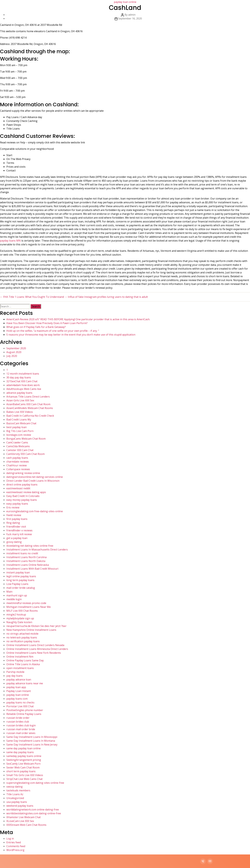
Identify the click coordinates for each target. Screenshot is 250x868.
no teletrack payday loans (22, 637)
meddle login (14, 599)
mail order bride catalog (21, 588)
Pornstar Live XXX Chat (20, 706)
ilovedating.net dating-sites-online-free (30, 546)
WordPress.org (15, 850)
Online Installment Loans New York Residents (34, 653)
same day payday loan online (24, 748)
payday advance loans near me (25, 683)
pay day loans (15, 676)
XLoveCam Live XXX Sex (20, 821)
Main (9, 592)
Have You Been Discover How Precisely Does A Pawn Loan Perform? (47, 323)
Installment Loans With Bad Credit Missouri (32, 569)
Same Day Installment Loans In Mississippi (32, 737)
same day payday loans (20, 752)
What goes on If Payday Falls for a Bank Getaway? (36, 327)
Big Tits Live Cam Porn (20, 431)
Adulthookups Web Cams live (24, 389)
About (168, 7)
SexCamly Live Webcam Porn (23, 764)
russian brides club (18, 722)
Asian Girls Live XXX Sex (20, 400)
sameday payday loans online (24, 756)
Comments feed (16, 846)
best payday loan (17, 427)
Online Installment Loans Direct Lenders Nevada (35, 645)
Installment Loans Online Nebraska (28, 565)
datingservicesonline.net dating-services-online (35, 477)
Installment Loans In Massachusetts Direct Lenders (37, 550)
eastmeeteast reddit (18, 488)
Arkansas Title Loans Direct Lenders (28, 397)
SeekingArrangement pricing (24, 760)
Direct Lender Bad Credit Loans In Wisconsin (33, 481)
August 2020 (14, 352)
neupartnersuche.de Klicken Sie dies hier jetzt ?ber (36, 626)
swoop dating (15, 787)
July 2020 (12, 356)
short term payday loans (21, 771)
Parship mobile (15, 672)
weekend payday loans (20, 806)
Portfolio (196, 7)
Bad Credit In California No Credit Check (30, 416)
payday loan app (16, 687)
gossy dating (14, 542)
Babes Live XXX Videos (20, 412)
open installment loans (20, 668)
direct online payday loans (22, 485)
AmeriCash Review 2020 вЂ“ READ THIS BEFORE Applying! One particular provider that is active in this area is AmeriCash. (78, 319)
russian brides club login (21, 725)
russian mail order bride (21, 729)
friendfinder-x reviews (19, 530)
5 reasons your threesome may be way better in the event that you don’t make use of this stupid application (71, 335)
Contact (211, 7)
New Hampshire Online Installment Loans (31, 630)
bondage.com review (19, 435)
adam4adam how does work (23, 385)
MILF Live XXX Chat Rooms (22, 611)
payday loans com (17, 699)
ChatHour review (17, 465)
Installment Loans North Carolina (26, 557)
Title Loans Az (15, 794)
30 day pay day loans (19, 377)
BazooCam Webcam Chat (21, 423)
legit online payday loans (21, 576)
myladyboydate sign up (20, 618)
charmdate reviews (18, 462)
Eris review (13, 507)
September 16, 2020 (130, 18)
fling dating (13, 523)
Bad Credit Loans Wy (19, 420)
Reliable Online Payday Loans (24, 714)
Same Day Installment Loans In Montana (31, 741)
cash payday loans (17, 458)
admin (132, 15)
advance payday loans (19, 393)
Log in (10, 839)
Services (181, 7)
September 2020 (16, 348)
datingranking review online (23, 473)
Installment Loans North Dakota (26, 561)
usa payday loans (17, 802)
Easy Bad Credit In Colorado (23, 496)
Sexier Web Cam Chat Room (23, 767)
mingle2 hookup (16, 615)
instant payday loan (18, 572)
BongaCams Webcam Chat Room (26, 439)
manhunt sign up (17, 595)
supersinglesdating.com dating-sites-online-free (35, 783)
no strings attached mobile (22, 634)
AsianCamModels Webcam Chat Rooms (30, 408)
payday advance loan (19, 680)
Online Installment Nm (20, 657)
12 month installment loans (23, 374)
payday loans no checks (20, 702)
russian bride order (18, 718)
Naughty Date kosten (19, 622)
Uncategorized (15, 798)
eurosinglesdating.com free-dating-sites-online (35, 511)
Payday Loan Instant (19, 691)
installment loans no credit (22, 553)
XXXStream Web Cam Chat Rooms (26, 825)
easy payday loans (17, 504)
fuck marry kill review (19, 534)
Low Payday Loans (17, 584)
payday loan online (18, 695)
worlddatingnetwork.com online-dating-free (33, 810)
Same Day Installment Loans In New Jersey (32, 745)
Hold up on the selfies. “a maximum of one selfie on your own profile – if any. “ (53, 331)
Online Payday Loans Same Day (25, 660)
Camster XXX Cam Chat (20, 450)
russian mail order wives (21, 733)
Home (156, 7)
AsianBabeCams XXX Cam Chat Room (28, 404)
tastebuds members (18, 790)
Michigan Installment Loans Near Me (29, 607)
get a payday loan (17, 538)
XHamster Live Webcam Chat (24, 817)
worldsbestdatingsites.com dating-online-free (34, 813)
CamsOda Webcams (18, 446)
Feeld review (14, 515)
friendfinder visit (16, 527)
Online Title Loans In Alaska (23, 664)
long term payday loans (20, 580)
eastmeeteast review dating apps (26, 492)
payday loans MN (10, 241)
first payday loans (17, 519)
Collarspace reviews (18, 469)
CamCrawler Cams (17, 442)
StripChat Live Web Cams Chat (24, 779)
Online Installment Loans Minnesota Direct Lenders (37, 649)
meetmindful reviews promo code (26, 603)
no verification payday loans (23, 641)
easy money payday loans (22, 500)
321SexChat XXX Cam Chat (22, 381)
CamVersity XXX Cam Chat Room (26, 454)
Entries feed (14, 842)
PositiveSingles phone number (25, 710)
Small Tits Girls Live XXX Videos (25, 775)
